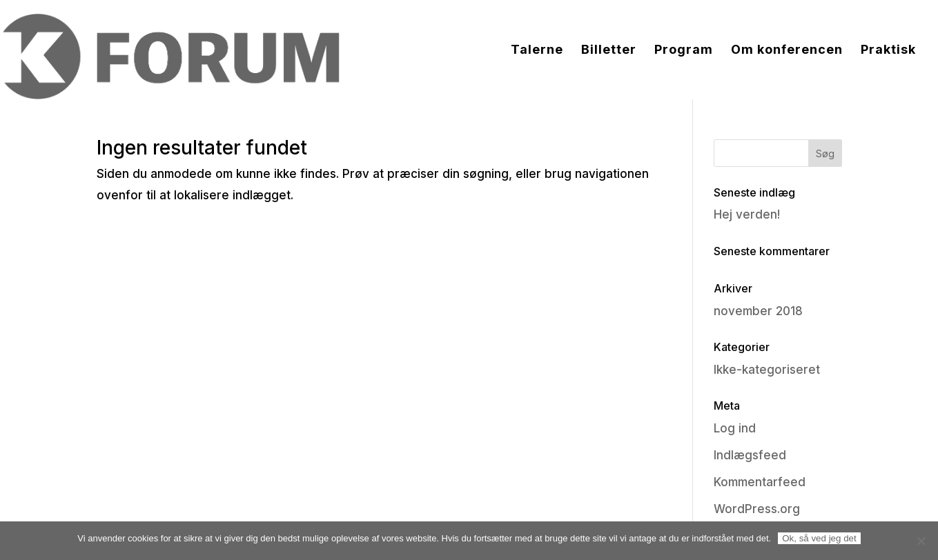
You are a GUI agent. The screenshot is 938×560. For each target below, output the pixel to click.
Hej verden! (747, 214)
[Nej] (921, 541)
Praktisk (888, 51)
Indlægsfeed (750, 455)
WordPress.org (757, 509)
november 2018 (758, 311)
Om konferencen (787, 51)
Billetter (609, 51)
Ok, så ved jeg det (819, 538)
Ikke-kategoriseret (767, 370)
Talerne (537, 51)
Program (684, 51)
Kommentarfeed (760, 482)
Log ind (735, 428)
